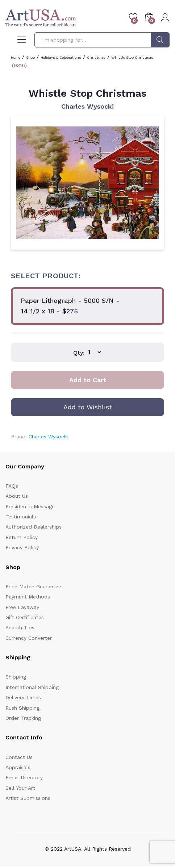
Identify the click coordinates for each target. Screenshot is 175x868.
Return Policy (22, 537)
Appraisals (18, 767)
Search (160, 40)
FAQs (12, 486)
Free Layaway (22, 607)
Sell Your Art (20, 788)
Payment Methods (28, 597)
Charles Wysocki (87, 106)
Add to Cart (88, 380)
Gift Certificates (25, 617)
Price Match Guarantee (33, 587)
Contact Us (19, 757)
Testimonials (21, 517)
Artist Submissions (28, 798)
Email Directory (24, 777)
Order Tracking (23, 718)
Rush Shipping (22, 708)
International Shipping (32, 687)
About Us (17, 496)
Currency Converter (29, 638)
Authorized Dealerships (34, 527)
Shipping (16, 677)
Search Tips (20, 627)
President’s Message (30, 506)
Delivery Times (23, 697)
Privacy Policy (22, 547)
